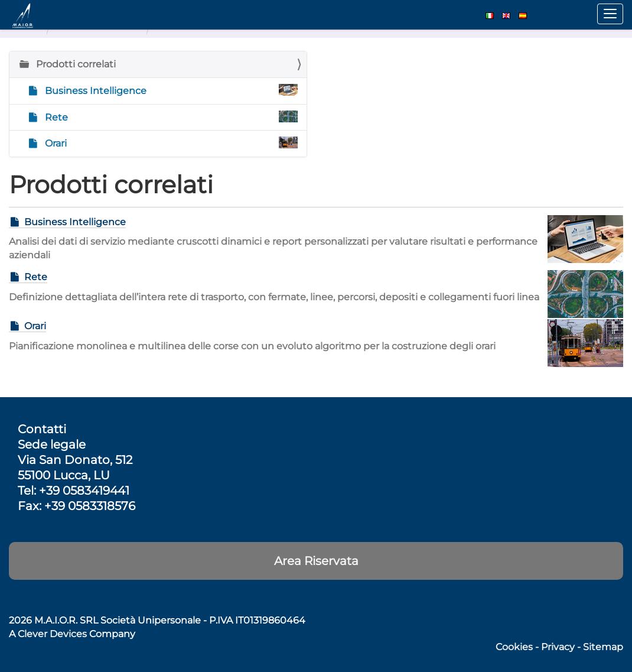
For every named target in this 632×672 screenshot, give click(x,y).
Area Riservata (316, 561)
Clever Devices (52, 634)
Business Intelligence (170, 90)
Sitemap (603, 647)
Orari (170, 143)
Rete (170, 117)
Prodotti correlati (75, 64)
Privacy (558, 647)
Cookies (514, 647)
